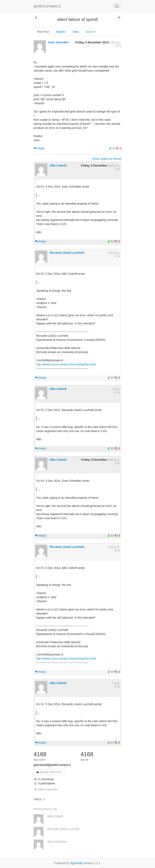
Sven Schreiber (59, 42)
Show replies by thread (107, 159)
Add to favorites (46, 789)
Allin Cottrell (58, 165)
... (39, 195)
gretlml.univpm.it (47, 6)
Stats (76, 32)
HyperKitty (77, 863)
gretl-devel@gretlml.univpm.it (52, 765)
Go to (91, 32)
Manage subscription (49, 772)
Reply (39, 148)
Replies (61, 32)
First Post (43, 32)
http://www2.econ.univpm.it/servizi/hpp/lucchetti (66, 364)
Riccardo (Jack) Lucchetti (67, 253)
